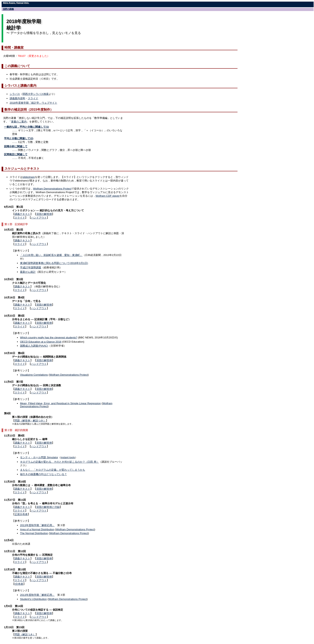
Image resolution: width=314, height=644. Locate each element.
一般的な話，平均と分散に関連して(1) (26, 127)
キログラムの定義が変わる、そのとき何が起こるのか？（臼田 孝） (59, 462)
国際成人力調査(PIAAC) (34, 346)
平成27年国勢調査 (31, 267)
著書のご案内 (19, 122)
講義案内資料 (17, 98)
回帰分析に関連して (16, 146)
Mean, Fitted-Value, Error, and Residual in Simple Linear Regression (60, 403)
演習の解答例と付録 (48, 507)
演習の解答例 (44, 214)
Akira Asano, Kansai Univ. (16, 3)
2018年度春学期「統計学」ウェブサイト (33, 103)
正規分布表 (21, 514)
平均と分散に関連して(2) (19, 138)
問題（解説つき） (25, 634)
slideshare (29, 177)
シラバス (15, 94)
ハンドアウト (39, 218)
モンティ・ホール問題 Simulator (39, 457)
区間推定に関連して (16, 154)
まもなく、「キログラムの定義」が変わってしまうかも (53, 470)
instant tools (68, 457)
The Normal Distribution (34, 533)
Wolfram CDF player (108, 196)
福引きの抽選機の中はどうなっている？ (43, 474)
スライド (33, 98)
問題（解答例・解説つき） (30, 421)
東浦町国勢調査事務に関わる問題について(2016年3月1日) (54, 263)
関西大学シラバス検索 (36, 94)
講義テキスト (22, 214)
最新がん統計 (28, 272)
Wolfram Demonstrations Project (52, 189)
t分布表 (19, 584)
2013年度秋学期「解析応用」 (37, 525)
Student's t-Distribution (33, 599)
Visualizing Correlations (34, 375)
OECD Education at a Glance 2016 (41, 342)
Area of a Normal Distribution (37, 529)
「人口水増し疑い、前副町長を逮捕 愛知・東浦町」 (51, 255)
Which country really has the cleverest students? (49, 338)
